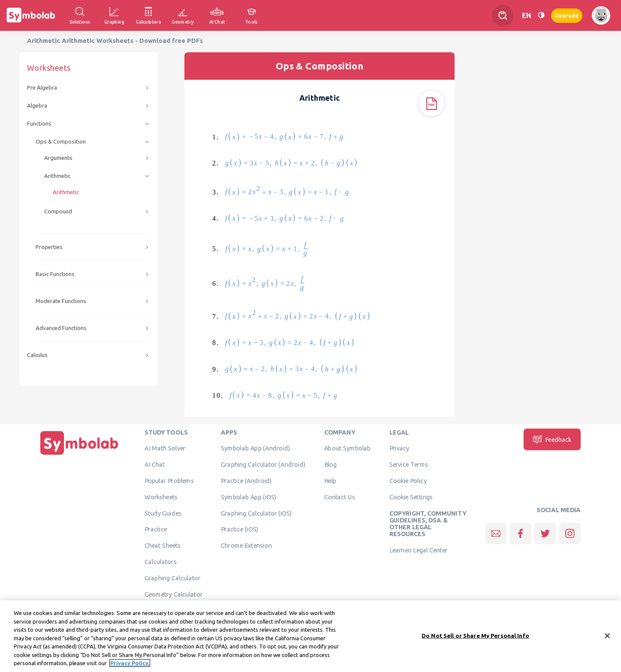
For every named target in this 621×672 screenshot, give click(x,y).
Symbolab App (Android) (255, 448)
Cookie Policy (408, 481)
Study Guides (163, 513)
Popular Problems (169, 481)
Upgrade (567, 15)
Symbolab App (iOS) (249, 497)
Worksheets (161, 497)
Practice (156, 529)
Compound (58, 211)
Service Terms (409, 465)
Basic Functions (55, 274)
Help (330, 481)
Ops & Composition (61, 142)
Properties (49, 247)
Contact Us (340, 497)
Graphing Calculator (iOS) (256, 513)
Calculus (37, 355)
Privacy (399, 448)
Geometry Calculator (173, 594)
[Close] (607, 639)
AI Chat (155, 465)
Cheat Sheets (163, 546)
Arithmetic (57, 176)
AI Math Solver (165, 448)
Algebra (37, 106)
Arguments (58, 158)
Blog (331, 465)
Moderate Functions (61, 301)
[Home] (79, 455)
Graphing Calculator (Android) (263, 465)
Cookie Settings (411, 497)
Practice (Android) (246, 481)
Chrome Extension (246, 546)
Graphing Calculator (173, 578)
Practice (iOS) (240, 529)
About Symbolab (348, 448)
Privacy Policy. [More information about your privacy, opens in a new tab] (130, 666)
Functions (39, 124)
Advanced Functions (61, 328)
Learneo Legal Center (419, 550)
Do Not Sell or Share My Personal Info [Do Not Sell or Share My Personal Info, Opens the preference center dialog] (475, 639)
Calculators (161, 562)
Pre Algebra (42, 88)
